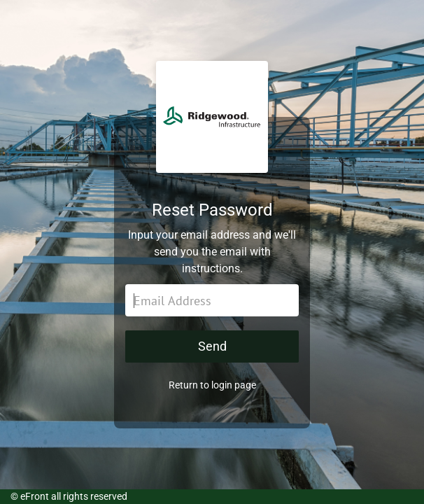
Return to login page (212, 385)
